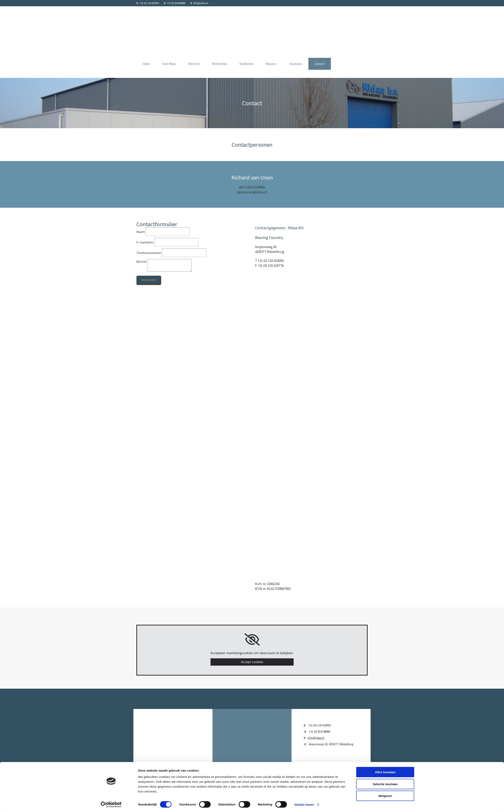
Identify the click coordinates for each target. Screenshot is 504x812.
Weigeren (385, 707)
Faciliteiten (246, 64)
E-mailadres (145, 242)
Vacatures (296, 64)
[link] (252, 640)
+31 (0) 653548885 (176, 3)
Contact (320, 64)
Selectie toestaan (385, 695)
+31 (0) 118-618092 (149, 3)
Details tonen (304, 715)
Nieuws (270, 64)
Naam (141, 232)
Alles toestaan (385, 683)
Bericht (142, 261)
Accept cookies (252, 662)
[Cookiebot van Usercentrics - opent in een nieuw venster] (111, 715)
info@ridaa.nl (201, 3)
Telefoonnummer (149, 253)
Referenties (220, 64)
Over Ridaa (169, 64)
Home (146, 64)
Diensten (194, 64)
